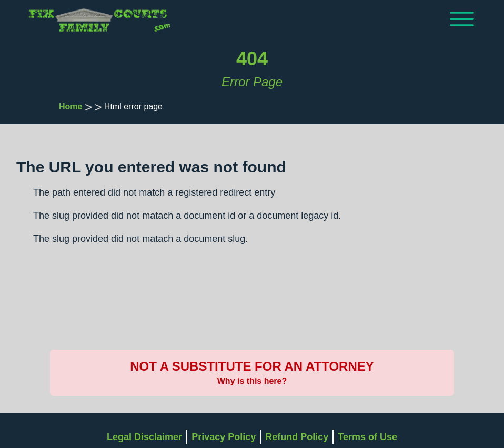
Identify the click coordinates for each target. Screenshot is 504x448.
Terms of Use (367, 437)
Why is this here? (252, 381)
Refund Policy (297, 437)
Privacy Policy (224, 437)
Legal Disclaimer (144, 437)
